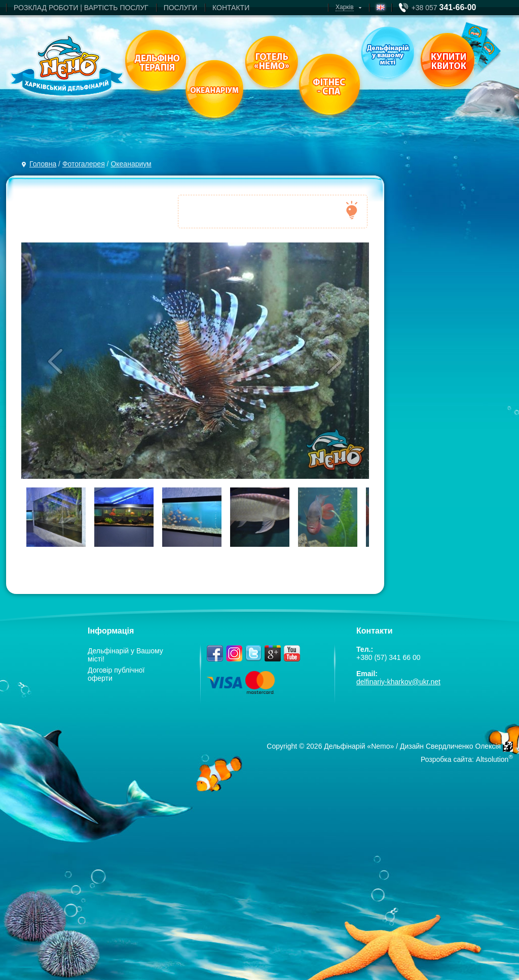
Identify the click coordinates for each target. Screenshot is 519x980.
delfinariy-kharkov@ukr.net (398, 682)
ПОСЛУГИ (180, 8)
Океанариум (131, 164)
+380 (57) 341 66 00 (388, 657)
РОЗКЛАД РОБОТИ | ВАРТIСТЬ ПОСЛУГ (81, 8)
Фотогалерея (84, 164)
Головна (43, 164)
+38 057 (444, 8)
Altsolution (492, 759)
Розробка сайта (446, 759)
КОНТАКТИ (231, 8)
